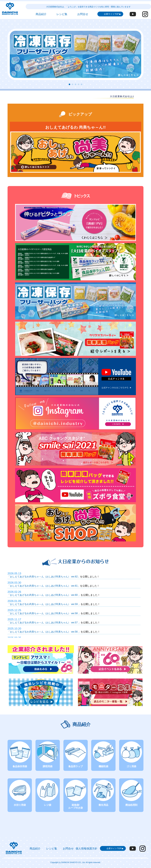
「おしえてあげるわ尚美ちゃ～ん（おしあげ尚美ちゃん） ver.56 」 (44, 632)
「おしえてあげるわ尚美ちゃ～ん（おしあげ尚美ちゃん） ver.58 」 (44, 613)
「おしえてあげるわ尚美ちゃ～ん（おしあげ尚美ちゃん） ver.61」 (44, 586)
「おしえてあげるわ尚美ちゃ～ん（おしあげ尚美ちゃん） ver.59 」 (44, 604)
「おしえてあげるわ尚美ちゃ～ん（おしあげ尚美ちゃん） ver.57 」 (44, 623)
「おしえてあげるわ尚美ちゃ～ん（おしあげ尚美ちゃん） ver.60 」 (44, 595)
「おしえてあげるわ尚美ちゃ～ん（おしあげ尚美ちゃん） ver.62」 (44, 577)
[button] (69, 84)
